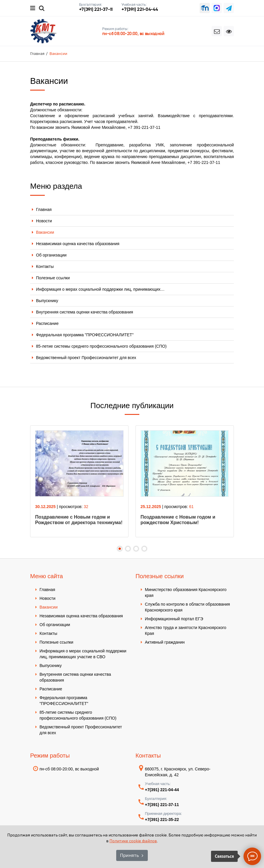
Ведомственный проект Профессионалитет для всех (86, 358)
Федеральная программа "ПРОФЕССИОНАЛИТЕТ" (85, 335)
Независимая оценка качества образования (78, 244)
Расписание (47, 323)
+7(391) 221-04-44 (140, 9)
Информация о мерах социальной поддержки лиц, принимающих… (100, 289)
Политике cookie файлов (133, 841)
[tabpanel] (79, 481)
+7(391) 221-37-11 (96, 9)
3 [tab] (136, 549)
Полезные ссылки (53, 278)
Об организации (51, 255)
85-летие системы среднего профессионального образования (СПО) (101, 346)
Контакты (45, 266)
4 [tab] (144, 549)
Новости (44, 221)
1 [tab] (120, 549)
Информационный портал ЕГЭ (174, 619)
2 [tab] (128, 549)
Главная (44, 209)
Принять (129, 855)
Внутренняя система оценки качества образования (85, 312)
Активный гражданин (165, 642)
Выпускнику (47, 301)
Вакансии (45, 232)
